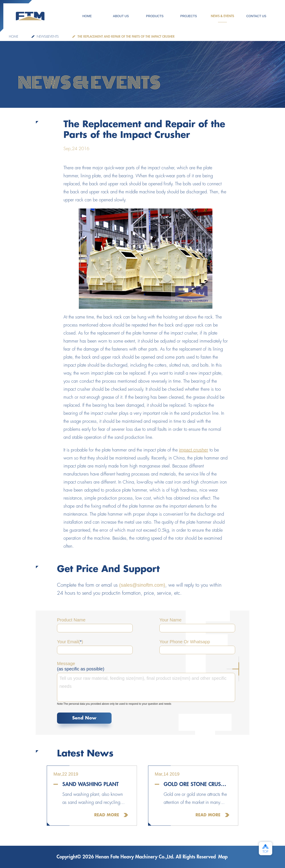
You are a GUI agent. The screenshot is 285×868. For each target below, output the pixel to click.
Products (155, 16)
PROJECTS (189, 16)
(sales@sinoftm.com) (142, 585)
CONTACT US (256, 16)
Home (14, 37)
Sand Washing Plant (91, 784)
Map (223, 857)
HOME (87, 16)
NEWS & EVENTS (222, 18)
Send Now (84, 718)
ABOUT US (121, 16)
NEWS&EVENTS (48, 37)
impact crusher (194, 450)
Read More (107, 815)
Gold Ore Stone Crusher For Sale (196, 784)
